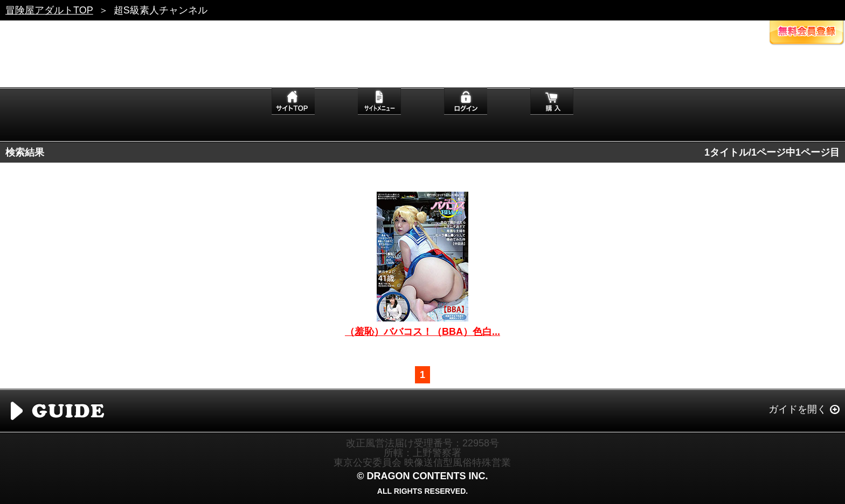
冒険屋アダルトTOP (49, 10)
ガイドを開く (798, 409)
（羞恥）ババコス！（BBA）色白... (422, 332)
